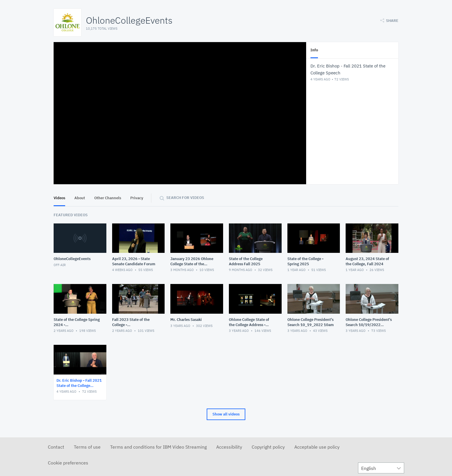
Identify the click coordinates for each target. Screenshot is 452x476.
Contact (56, 447)
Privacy (137, 198)
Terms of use (87, 447)
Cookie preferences (68, 463)
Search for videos (185, 198)
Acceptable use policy (317, 447)
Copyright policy (268, 447)
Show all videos (226, 414)
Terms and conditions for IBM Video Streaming (158, 447)
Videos (59, 198)
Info (314, 50)
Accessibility (229, 447)
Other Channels (108, 198)
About (80, 198)
